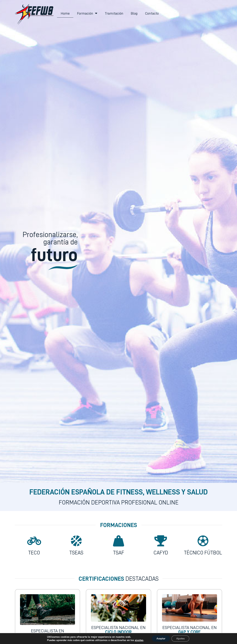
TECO (34, 553)
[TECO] (34, 541)
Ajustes (181, 638)
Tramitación (114, 13)
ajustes (137, 640)
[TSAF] (118, 541)
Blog (134, 13)
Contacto (152, 13)
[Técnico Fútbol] (203, 541)
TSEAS (76, 553)
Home (65, 13)
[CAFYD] (161, 541)
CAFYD (161, 553)
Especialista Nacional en (118, 630)
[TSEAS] (76, 541)
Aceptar (160, 638)
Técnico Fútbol (203, 553)
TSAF (119, 553)
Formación (87, 13)
